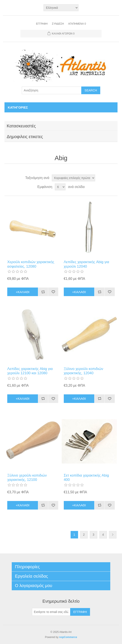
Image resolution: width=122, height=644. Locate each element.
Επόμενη (113, 535)
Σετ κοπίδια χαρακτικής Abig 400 (86, 478)
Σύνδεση (58, 24)
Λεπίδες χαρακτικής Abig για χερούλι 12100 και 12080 (30, 371)
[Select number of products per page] (60, 187)
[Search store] (52, 90)
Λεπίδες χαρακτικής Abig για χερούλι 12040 (86, 264)
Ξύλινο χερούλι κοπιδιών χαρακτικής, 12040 (84, 371)
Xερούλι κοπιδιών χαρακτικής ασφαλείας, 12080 (31, 264)
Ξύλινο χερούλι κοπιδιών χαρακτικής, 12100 (27, 478)
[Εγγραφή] (51, 612)
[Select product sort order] (73, 178)
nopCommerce (68, 637)
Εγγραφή (42, 24)
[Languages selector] (61, 8)
